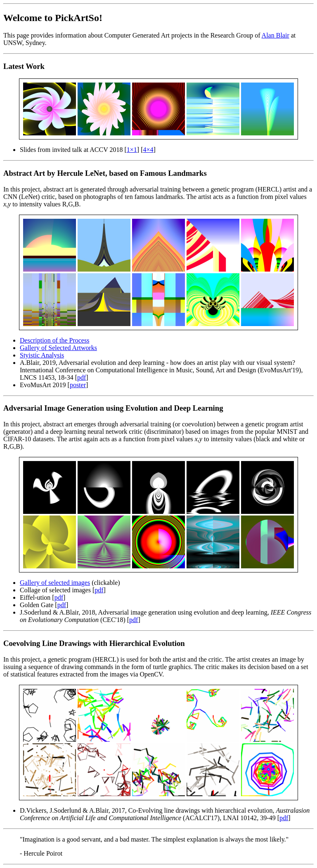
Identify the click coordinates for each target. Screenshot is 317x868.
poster (78, 385)
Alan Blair (276, 35)
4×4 (148, 150)
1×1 (132, 150)
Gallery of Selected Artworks (58, 348)
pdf (82, 377)
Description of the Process (54, 340)
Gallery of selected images (55, 583)
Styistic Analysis (42, 355)
